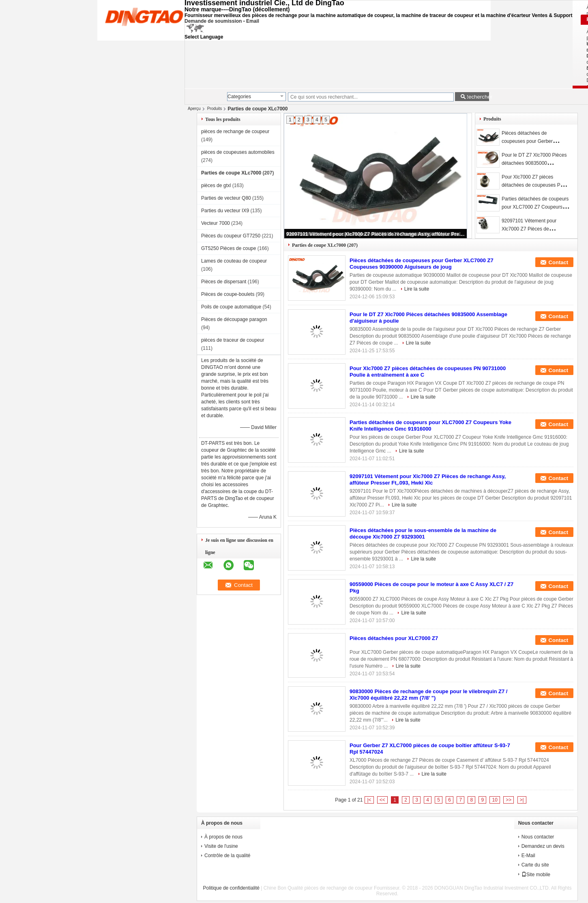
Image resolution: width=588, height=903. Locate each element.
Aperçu (194, 109)
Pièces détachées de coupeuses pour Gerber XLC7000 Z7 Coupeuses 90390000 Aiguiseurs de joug (422, 264)
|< (369, 800)
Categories (239, 97)
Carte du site (535, 865)
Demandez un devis (543, 846)
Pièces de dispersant (224, 282)
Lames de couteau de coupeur (234, 261)
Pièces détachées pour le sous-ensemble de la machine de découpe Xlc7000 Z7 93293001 (423, 533)
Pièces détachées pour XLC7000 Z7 (394, 638)
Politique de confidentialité (231, 888)
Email (253, 21)
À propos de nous (223, 837)
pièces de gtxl (216, 185)
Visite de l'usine (221, 846)
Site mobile (536, 875)
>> (509, 800)
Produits (215, 109)
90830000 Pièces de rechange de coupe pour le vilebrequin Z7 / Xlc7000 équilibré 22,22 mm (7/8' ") (428, 695)
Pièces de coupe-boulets (228, 294)
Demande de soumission (213, 21)
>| (522, 800)
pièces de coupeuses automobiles (238, 152)
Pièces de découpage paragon (234, 319)
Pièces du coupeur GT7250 (231, 236)
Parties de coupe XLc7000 (231, 173)
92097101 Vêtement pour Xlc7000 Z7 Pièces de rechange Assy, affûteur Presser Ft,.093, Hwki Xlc (376, 234)
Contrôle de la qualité (227, 856)
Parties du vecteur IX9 (225, 211)
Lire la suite (417, 289)
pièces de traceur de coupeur (233, 340)
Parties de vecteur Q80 (226, 198)
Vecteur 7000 (216, 223)
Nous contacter (538, 837)
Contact (558, 262)
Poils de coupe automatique (231, 307)
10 (495, 800)
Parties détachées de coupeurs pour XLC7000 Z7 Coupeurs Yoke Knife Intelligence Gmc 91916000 (430, 426)
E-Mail (528, 856)
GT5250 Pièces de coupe (229, 248)
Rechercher (477, 97)
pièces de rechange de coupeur (235, 131)
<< (382, 800)
